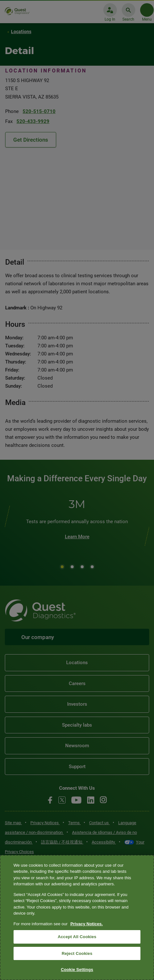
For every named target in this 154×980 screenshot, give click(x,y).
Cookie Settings (77, 970)
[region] (77, 918)
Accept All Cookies (77, 937)
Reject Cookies (77, 953)
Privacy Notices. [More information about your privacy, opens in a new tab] (87, 924)
